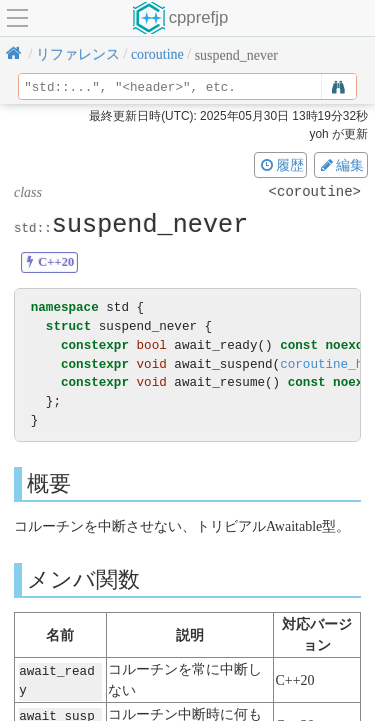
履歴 (281, 165)
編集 (341, 165)
